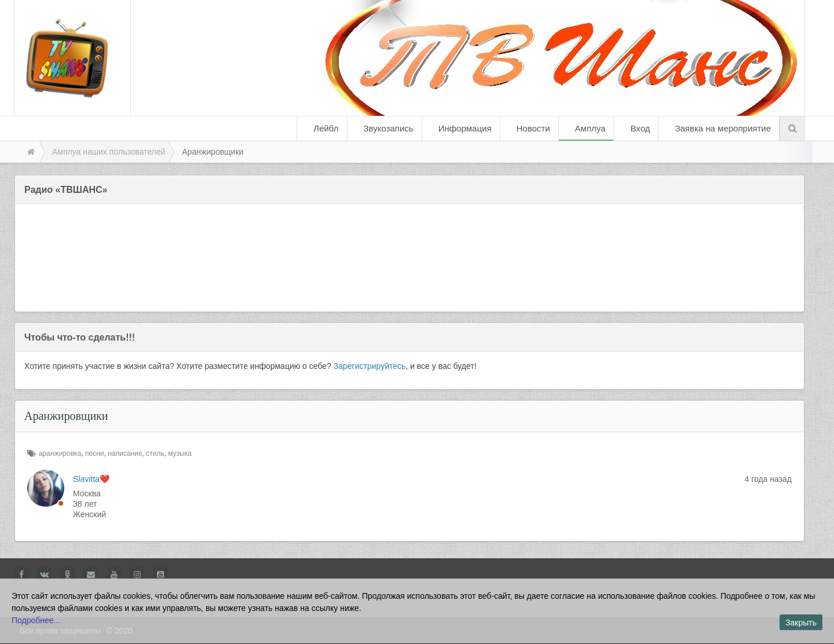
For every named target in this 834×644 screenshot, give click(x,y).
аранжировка (60, 453)
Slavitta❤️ (91, 479)
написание (125, 453)
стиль (155, 453)
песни (95, 453)
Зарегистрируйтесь (370, 366)
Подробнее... (36, 620)
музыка (180, 453)
